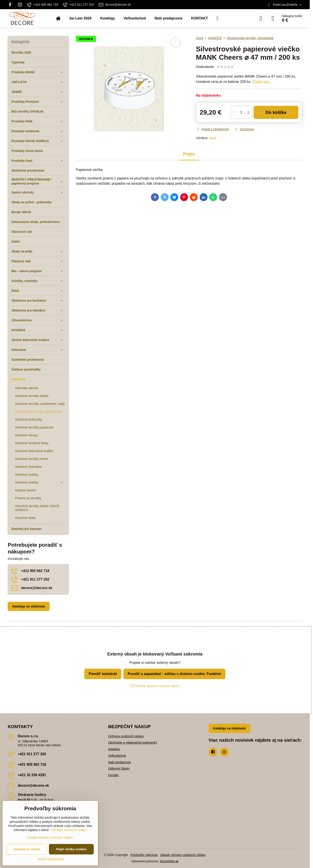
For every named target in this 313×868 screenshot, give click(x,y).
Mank (213, 138)
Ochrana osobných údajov (126, 736)
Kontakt (113, 775)
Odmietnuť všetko (27, 849)
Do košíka (276, 112)
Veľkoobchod (117, 756)
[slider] (225, 67)
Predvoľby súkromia (144, 855)
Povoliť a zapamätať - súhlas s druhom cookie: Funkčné (174, 674)
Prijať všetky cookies (71, 849)
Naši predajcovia (119, 762)
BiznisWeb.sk (169, 861)
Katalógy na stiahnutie (29, 606)
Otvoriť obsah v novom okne (155, 686)
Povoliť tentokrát (103, 674)
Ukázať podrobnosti (50, 859)
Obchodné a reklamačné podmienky (133, 743)
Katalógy (114, 749)
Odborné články (119, 769)
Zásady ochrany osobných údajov (183, 855)
